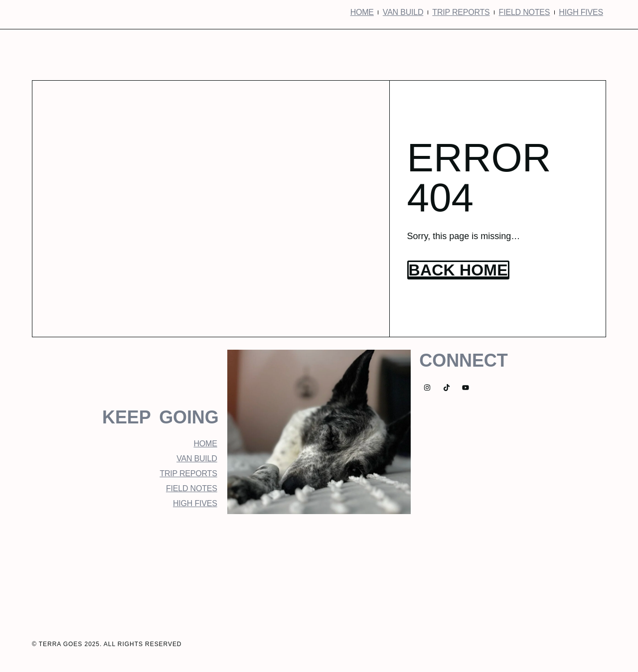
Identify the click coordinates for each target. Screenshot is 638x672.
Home (362, 12)
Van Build (403, 12)
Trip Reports (461, 12)
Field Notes (525, 12)
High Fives (581, 12)
